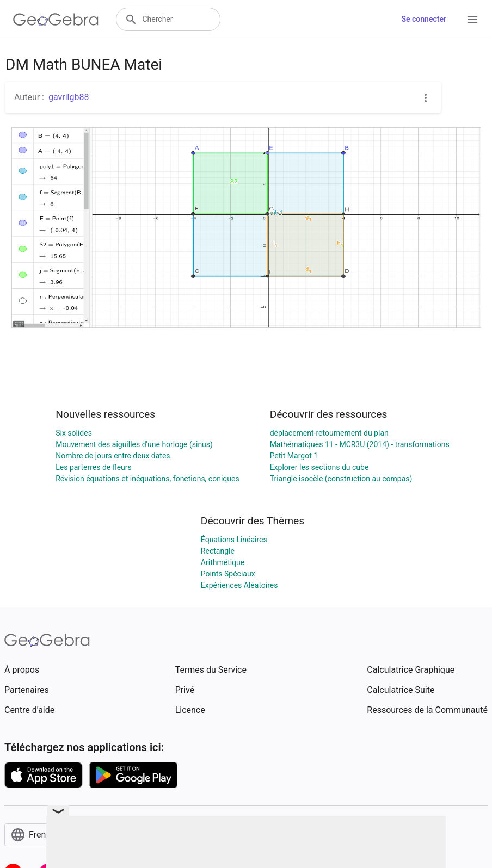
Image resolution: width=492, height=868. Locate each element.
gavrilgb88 (69, 97)
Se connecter (424, 19)
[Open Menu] (472, 20)
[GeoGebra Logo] (56, 20)
